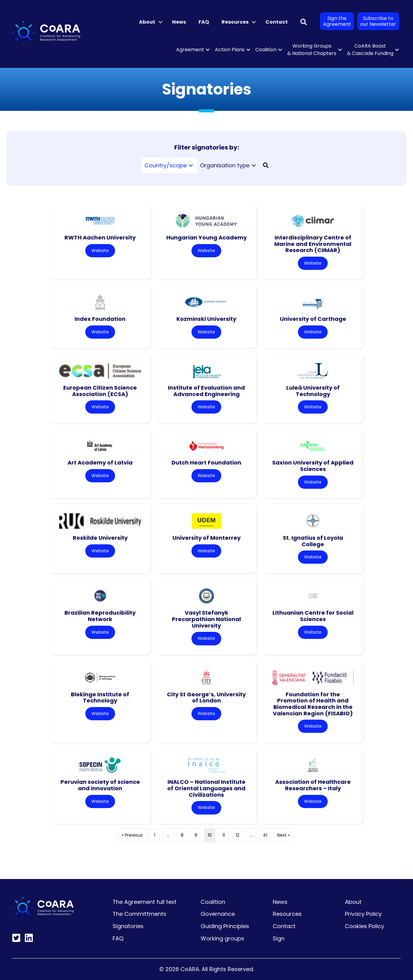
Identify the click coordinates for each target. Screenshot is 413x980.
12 (237, 835)
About (147, 22)
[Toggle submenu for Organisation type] (254, 166)
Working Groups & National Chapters (312, 50)
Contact (277, 22)
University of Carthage (313, 319)
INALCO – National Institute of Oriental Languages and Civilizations (206, 788)
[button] (160, 22)
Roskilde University (100, 538)
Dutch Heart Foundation (206, 463)
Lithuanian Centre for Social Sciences (313, 616)
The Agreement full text (145, 902)
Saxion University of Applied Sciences (313, 466)
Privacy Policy (363, 914)
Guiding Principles (225, 926)
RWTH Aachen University (100, 237)
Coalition (266, 50)
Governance (218, 914)
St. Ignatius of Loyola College (313, 541)
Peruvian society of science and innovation (100, 785)
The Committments (139, 914)
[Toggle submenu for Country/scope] (191, 166)
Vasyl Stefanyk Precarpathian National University (206, 619)
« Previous (132, 835)
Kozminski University (206, 319)
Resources (235, 22)
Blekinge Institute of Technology (100, 698)
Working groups (222, 938)
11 (224, 835)
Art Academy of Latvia (100, 463)
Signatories (128, 926)
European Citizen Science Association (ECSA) (100, 391)
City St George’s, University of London (206, 698)
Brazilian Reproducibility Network (100, 616)
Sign (279, 938)
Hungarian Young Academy (206, 237)
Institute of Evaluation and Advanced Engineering (206, 391)
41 (265, 835)
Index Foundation (100, 319)
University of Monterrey (206, 538)
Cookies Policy (365, 926)
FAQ (204, 22)
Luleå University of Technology (313, 391)
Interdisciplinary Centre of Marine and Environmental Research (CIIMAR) (313, 244)
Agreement (190, 50)
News (179, 22)
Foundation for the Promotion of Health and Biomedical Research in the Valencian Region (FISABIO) (313, 704)
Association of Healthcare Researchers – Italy (313, 785)
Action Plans (230, 50)
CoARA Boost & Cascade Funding (370, 50)
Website (100, 251)
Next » (283, 835)
